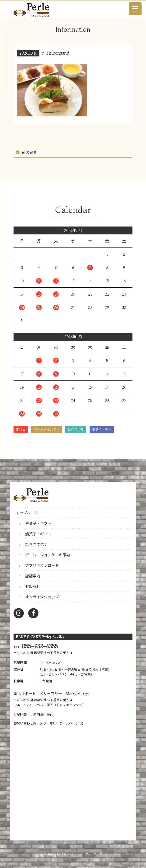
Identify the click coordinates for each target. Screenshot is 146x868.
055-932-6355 (40, 646)
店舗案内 (33, 576)
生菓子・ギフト (38, 523)
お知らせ (33, 586)
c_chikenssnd (56, 53)
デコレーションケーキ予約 (48, 555)
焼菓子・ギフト (38, 534)
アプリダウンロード (42, 565)
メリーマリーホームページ (61, 723)
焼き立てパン (36, 544)
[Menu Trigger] (135, 9)
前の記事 (29, 152)
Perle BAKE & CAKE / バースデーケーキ (78, 854)
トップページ (27, 513)
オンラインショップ (42, 597)
